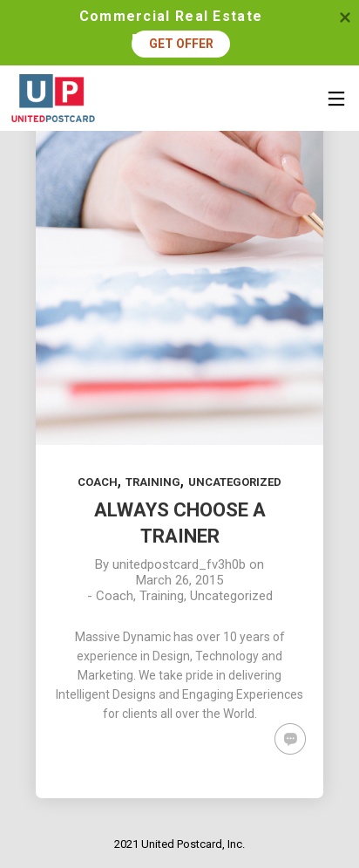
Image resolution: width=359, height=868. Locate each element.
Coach (98, 482)
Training (153, 482)
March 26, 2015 (179, 580)
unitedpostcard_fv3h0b (179, 564)
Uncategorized (235, 482)
